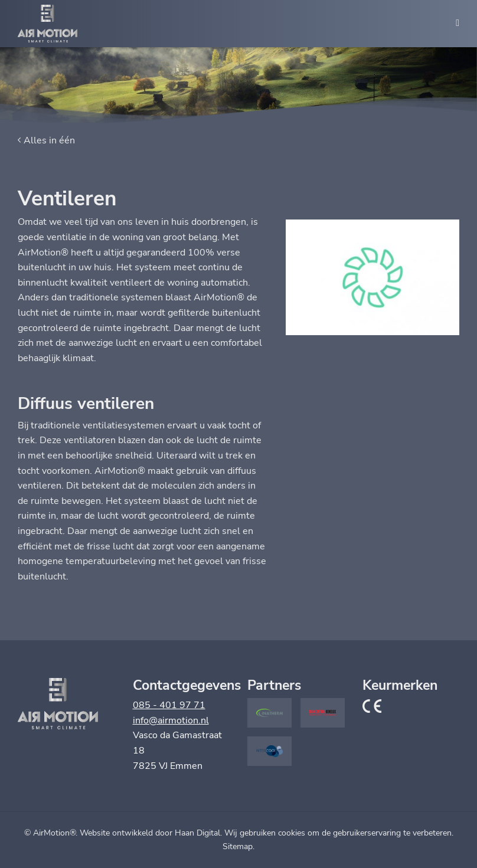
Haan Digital (197, 833)
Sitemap (238, 846)
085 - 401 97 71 (169, 705)
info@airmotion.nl (171, 720)
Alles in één (49, 140)
